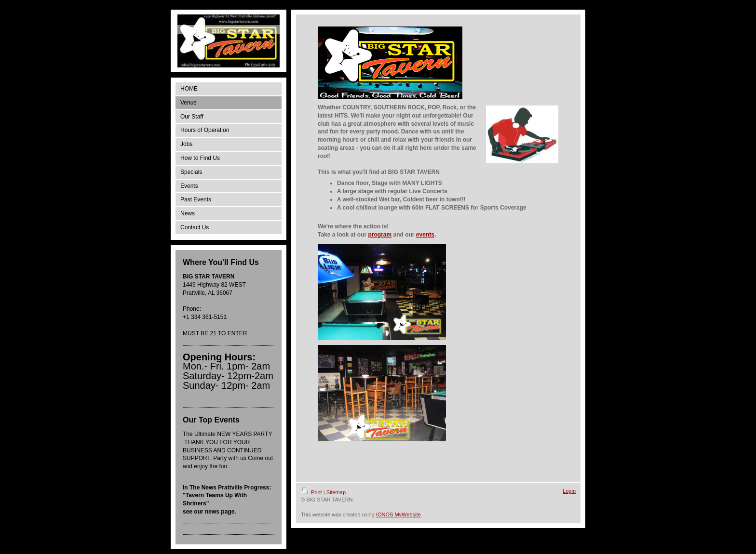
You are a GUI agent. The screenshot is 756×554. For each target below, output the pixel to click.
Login (569, 491)
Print (312, 492)
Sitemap (336, 492)
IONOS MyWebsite (398, 514)
